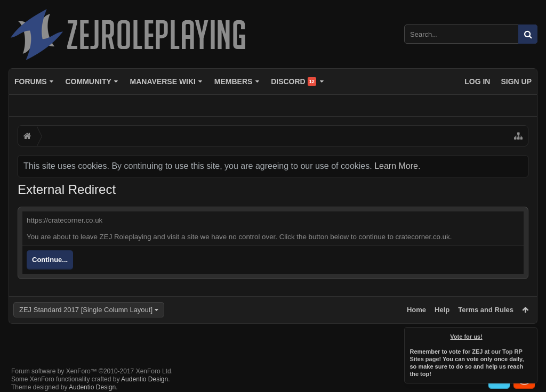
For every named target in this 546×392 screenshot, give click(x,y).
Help (442, 310)
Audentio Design (144, 371)
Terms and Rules (486, 310)
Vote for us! (467, 337)
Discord (294, 81)
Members (234, 81)
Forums (31, 81)
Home (416, 310)
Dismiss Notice (530, 334)
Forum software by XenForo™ (92, 363)
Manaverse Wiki (163, 81)
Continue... (50, 260)
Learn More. (397, 166)
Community (88, 81)
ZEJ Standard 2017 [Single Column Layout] (86, 310)
